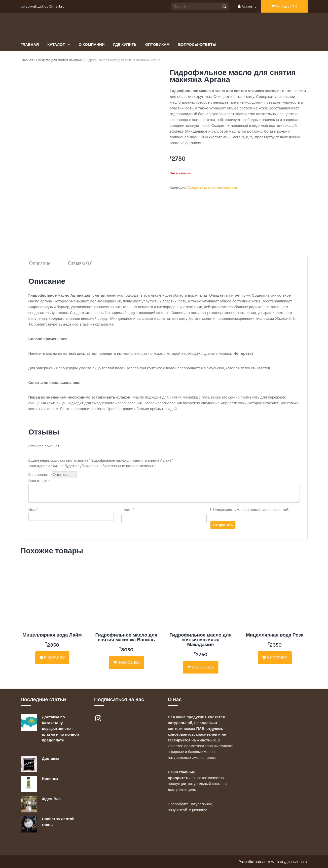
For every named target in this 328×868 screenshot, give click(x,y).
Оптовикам (157, 45)
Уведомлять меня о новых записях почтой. (252, 510)
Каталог (57, 45)
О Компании (92, 45)
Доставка (51, 759)
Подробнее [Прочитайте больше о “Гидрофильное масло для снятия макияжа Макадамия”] (200, 667)
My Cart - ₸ (284, 6)
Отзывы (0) (80, 263)
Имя (33, 510)
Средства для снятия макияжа (59, 60)
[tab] (40, 264)
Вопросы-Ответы (197, 45)
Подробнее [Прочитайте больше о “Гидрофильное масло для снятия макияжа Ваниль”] (126, 662)
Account (247, 6)
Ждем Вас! (52, 799)
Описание (40, 263)
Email (128, 510)
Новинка (50, 779)
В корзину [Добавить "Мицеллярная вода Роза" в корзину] (275, 658)
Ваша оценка (40, 475)
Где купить (125, 45)
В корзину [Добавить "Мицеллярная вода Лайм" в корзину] (52, 658)
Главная (30, 45)
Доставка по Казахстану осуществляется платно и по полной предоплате (61, 729)
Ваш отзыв (39, 481)
